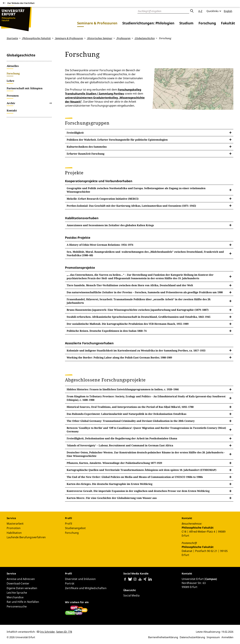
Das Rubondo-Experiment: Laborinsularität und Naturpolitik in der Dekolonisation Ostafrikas (126, 414)
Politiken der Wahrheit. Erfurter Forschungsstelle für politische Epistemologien (117, 139)
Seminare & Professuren (97, 23)
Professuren (123, 38)
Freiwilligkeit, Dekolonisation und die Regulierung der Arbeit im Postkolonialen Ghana (122, 438)
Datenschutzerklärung (192, 637)
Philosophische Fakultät (36, 38)
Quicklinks (212, 11)
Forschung (207, 23)
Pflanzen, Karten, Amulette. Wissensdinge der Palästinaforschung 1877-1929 (114, 463)
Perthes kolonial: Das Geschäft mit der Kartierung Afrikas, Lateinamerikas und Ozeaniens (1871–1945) (131, 205)
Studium (186, 23)
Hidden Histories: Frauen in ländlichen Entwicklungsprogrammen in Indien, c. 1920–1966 (123, 389)
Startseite (12, 38)
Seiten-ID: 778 (64, 632)
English (228, 11)
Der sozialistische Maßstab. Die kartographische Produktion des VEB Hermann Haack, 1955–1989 (128, 324)
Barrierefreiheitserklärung (163, 637)
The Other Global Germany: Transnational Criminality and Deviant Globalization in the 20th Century (131, 421)
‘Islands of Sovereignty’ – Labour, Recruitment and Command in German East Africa (120, 445)
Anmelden (227, 637)
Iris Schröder (47, 632)
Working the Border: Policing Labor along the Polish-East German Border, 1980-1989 (119, 357)
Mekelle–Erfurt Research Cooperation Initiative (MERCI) (103, 198)
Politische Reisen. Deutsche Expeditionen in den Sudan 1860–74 (107, 331)
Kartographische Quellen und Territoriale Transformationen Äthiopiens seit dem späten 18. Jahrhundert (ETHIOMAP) (141, 470)
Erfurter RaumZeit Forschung (85, 153)
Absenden (192, 11)
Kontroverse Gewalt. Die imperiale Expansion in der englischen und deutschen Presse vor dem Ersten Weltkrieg (138, 491)
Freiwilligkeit (75, 132)
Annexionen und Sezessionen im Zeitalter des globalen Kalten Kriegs (110, 225)
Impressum (213, 637)
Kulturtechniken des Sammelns (87, 146)
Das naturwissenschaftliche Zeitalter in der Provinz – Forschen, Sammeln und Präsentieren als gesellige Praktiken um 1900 (145, 292)
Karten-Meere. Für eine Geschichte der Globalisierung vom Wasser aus (112, 498)
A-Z (200, 11)
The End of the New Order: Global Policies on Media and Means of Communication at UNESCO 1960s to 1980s (135, 477)
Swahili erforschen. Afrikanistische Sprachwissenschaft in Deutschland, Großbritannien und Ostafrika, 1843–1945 (138, 317)
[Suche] (163, 11)
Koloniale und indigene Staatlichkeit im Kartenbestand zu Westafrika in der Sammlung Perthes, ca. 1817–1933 (136, 350)
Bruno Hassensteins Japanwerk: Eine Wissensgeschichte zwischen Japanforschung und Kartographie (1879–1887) (138, 310)
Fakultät (228, 23)
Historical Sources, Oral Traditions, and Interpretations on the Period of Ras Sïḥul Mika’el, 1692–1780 (130, 407)
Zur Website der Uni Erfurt (21, 4)
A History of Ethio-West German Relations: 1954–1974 (100, 245)
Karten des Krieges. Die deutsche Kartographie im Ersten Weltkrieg (109, 484)
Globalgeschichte (144, 38)
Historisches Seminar (99, 38)
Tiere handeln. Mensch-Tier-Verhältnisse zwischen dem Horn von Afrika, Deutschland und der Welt (130, 285)
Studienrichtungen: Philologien (148, 23)
